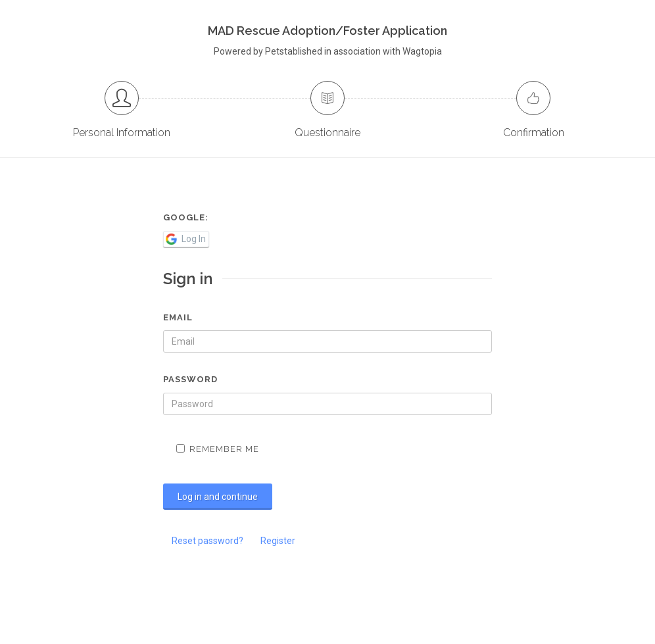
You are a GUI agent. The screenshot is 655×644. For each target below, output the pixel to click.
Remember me (218, 449)
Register (278, 541)
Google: (186, 217)
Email (178, 317)
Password (190, 379)
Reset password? (207, 541)
